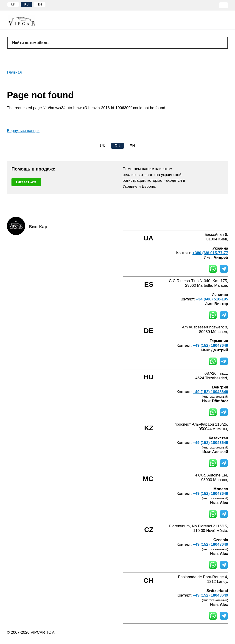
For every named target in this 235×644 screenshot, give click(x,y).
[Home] (25, 21)
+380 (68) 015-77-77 (210, 253)
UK (13, 4)
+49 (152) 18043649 (210, 345)
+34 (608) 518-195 (212, 299)
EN (40, 4)
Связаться (26, 182)
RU (27, 4)
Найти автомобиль (30, 43)
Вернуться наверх (23, 131)
